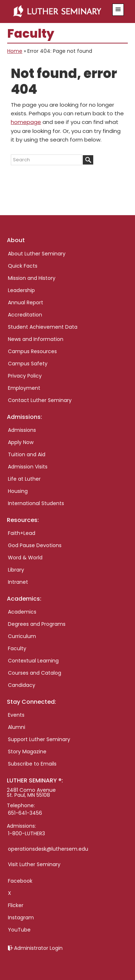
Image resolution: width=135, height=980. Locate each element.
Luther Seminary (59, 11)
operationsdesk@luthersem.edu (48, 849)
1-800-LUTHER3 (26, 833)
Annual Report (26, 302)
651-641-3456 (25, 813)
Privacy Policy (25, 376)
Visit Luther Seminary (34, 864)
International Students (36, 503)
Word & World (25, 558)
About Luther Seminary (37, 254)
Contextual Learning (33, 661)
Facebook (20, 881)
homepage (26, 122)
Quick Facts (23, 266)
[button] (118, 10)
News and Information (36, 339)
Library (16, 570)
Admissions (22, 430)
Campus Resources (32, 351)
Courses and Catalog (35, 673)
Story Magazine (27, 752)
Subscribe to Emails (32, 764)
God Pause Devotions (35, 545)
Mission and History (32, 278)
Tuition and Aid (27, 454)
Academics (22, 612)
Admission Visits (28, 467)
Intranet (18, 582)
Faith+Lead (22, 533)
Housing (18, 491)
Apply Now (21, 442)
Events (16, 715)
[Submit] (88, 160)
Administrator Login (38, 948)
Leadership (21, 290)
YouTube (19, 930)
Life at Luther (24, 479)
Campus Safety (28, 364)
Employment (24, 388)
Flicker (16, 905)
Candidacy (22, 685)
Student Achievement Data (43, 327)
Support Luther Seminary (39, 739)
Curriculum (22, 636)
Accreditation (25, 315)
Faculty (17, 648)
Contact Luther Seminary (40, 400)
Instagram (21, 917)
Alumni (17, 727)
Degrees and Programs (37, 624)
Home (15, 51)
